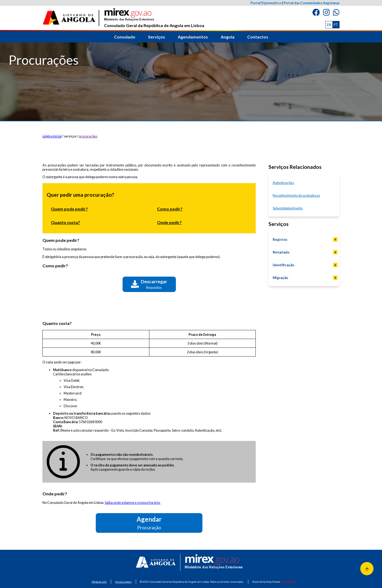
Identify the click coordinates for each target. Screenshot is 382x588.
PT (336, 25)
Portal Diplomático (266, 3)
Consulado (125, 37)
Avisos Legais (123, 582)
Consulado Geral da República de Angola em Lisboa (154, 18)
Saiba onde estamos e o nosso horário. (133, 503)
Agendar (149, 523)
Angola (228, 37)
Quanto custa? (66, 222)
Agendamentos (193, 37)
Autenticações (283, 183)
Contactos (258, 37)
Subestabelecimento (288, 208)
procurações (88, 136)
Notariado (281, 252)
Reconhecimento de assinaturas (296, 195)
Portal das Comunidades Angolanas (312, 3)
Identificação (283, 265)
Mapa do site (99, 582)
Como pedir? (170, 209)
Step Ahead (280, 582)
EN (329, 25)
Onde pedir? (169, 222)
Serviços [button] (157, 37)
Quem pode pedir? (69, 209)
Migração (280, 278)
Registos (280, 239)
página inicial (52, 136)
